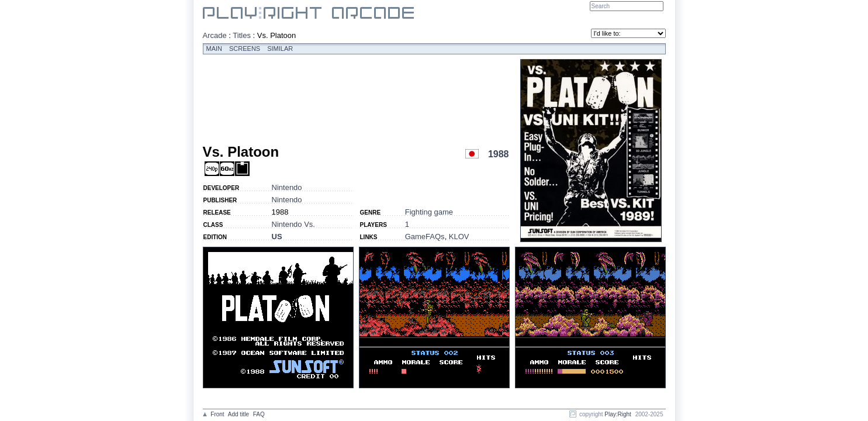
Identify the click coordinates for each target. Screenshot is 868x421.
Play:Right (618, 414)
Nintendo (287, 187)
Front (217, 414)
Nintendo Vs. (293, 224)
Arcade (215, 35)
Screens (245, 49)
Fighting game (429, 212)
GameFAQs (425, 237)
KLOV (459, 237)
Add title (238, 414)
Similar (280, 49)
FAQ (259, 414)
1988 (499, 154)
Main (215, 49)
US (277, 237)
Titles (242, 35)
